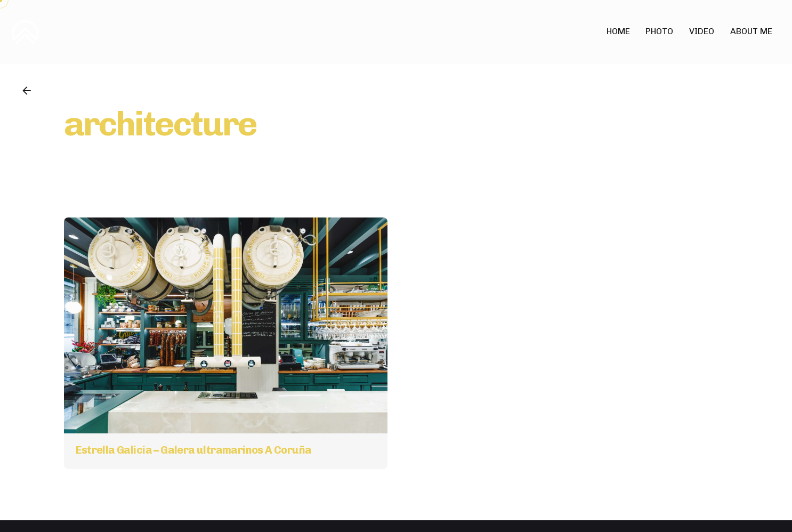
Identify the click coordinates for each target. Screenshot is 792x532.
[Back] (27, 91)
